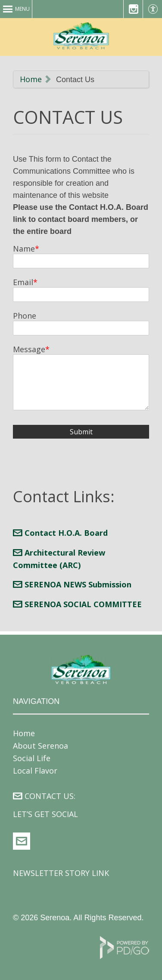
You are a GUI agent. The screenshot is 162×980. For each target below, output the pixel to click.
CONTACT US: (50, 796)
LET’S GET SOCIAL (45, 814)
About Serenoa (40, 746)
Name (24, 249)
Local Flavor (35, 771)
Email (23, 282)
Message (29, 349)
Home (31, 79)
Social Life (32, 758)
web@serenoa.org (22, 841)
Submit (81, 432)
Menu (22, 9)
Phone (25, 316)
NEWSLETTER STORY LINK (61, 873)
